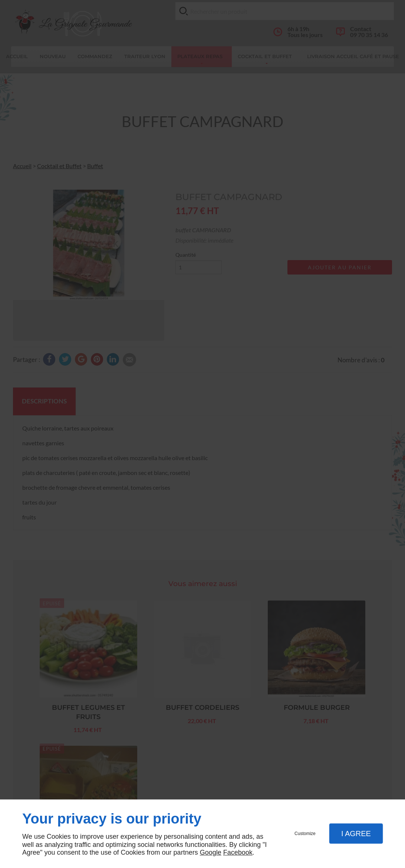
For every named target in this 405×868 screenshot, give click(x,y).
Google (211, 852)
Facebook (238, 852)
